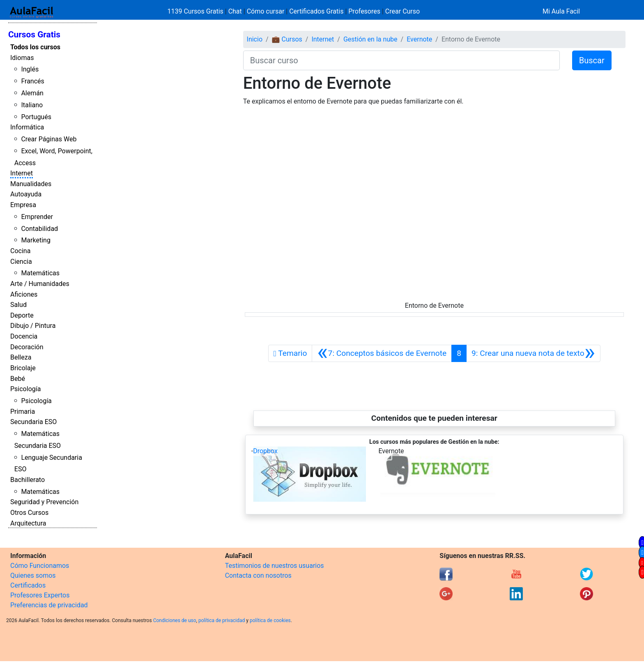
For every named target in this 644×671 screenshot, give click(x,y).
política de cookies (270, 620)
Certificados (28, 585)
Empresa (23, 205)
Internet (22, 173)
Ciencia (21, 262)
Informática (27, 127)
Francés (32, 81)
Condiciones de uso (175, 620)
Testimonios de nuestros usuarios (275, 566)
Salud (18, 305)
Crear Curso (402, 11)
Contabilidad (39, 229)
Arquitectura (28, 523)
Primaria (23, 412)
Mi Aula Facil (561, 11)
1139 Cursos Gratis (196, 11)
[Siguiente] (533, 353)
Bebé (18, 379)
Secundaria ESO (33, 422)
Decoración (27, 347)
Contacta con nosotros (258, 575)
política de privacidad (222, 620)
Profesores (364, 11)
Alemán (32, 93)
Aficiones (24, 294)
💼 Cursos (287, 39)
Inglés (30, 69)
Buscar (592, 60)
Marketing (36, 240)
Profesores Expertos (40, 595)
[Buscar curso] (401, 60)
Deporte (22, 315)
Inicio (255, 39)
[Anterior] (382, 353)
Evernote (419, 39)
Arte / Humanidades (40, 284)
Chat (235, 11)
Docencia (24, 336)
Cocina (20, 251)
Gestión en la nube (370, 39)
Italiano (32, 105)
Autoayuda (26, 194)
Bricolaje (23, 368)
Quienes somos (33, 575)
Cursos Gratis (34, 35)
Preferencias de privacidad (49, 605)
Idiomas (22, 58)
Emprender (37, 217)
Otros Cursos (29, 513)
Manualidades (31, 184)
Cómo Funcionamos (40, 566)
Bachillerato (28, 480)
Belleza (21, 357)
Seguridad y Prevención (44, 502)
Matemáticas (40, 273)
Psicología (25, 389)
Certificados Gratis (316, 11)
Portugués (36, 117)
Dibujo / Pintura (33, 326)
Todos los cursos (35, 47)
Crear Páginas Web (49, 139)
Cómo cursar (266, 11)
